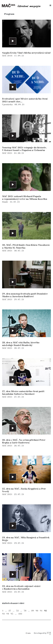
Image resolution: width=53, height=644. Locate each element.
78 (25, 611)
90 (37, 611)
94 (8, 614)
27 (10, 611)
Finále (5, 202)
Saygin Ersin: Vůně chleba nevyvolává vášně (26, 53)
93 (3, 614)
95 (12, 614)
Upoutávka (8, 105)
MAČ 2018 (7, 56)
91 (41, 611)
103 (20, 614)
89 (33, 611)
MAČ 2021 (7, 153)
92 (45, 611)
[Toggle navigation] (50, 6)
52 (17, 611)
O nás (28, 633)
